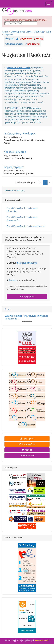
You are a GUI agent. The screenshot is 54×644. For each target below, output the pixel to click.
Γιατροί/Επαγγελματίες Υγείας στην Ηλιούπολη (22, 210)
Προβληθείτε (27, 439)
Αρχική (5, 32)
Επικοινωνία (27, 456)
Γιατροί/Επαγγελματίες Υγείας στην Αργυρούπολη (22, 219)
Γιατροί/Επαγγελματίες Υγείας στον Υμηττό (25, 226)
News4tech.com (42, 640)
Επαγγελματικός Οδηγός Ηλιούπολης (27, 32)
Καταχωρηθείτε (27, 296)
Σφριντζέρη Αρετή (14, 167)
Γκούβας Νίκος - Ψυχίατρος (20, 134)
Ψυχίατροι (8, 35)
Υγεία (48, 32)
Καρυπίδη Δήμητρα (15, 152)
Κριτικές (8, 309)
